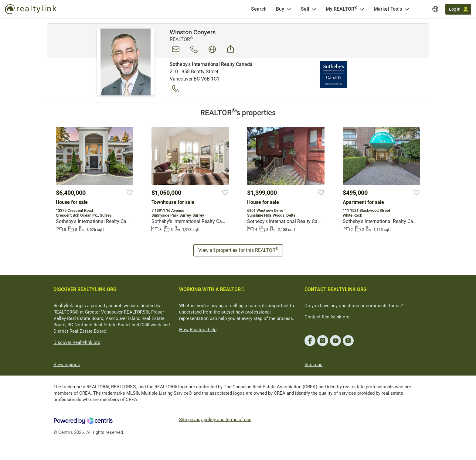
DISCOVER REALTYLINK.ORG (85, 289)
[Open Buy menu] (289, 9)
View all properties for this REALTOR (238, 250)
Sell (305, 9)
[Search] (259, 9)
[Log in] (458, 9)
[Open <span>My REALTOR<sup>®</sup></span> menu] (362, 9)
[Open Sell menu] (314, 9)
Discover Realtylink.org (77, 342)
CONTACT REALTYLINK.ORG (336, 289)
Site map (313, 365)
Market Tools (388, 9)
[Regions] (435, 9)
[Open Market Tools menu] (407, 9)
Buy (280, 9)
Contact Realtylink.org (327, 317)
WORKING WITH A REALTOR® (212, 289)
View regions (67, 365)
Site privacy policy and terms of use (215, 420)
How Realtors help (198, 330)
